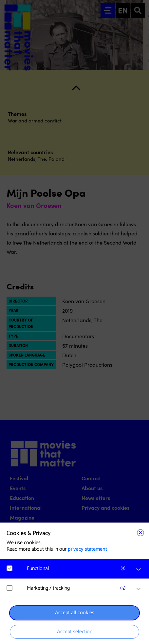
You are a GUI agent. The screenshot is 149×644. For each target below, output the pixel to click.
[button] (78, 569)
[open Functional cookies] (139, 569)
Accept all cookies (75, 613)
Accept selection (75, 632)
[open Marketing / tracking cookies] (139, 589)
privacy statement (87, 549)
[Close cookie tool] (140, 533)
